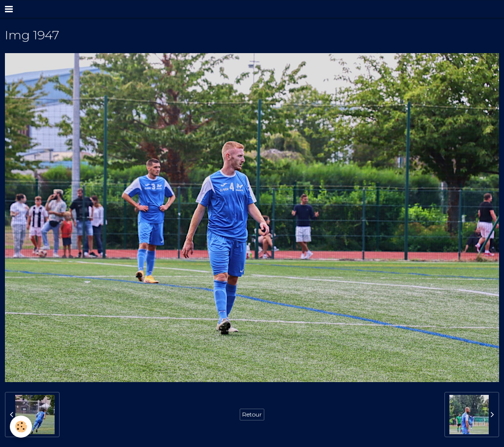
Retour (252, 414)
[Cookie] (21, 427)
